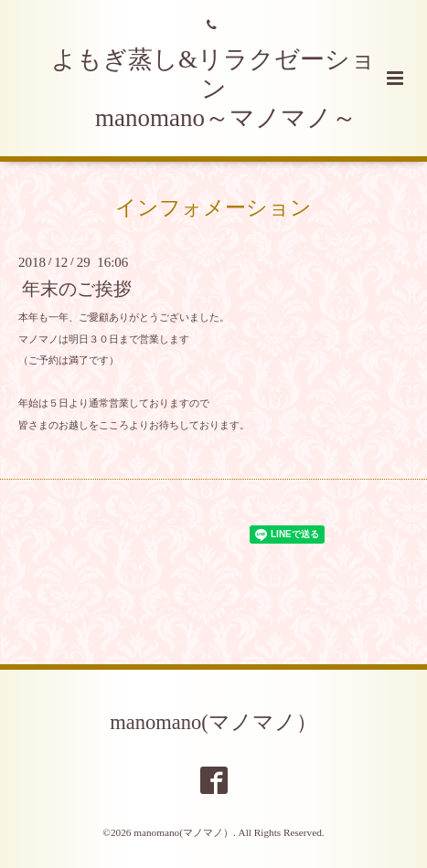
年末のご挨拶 (77, 289)
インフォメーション (213, 208)
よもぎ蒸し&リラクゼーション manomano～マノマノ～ (213, 89)
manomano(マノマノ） (213, 722)
